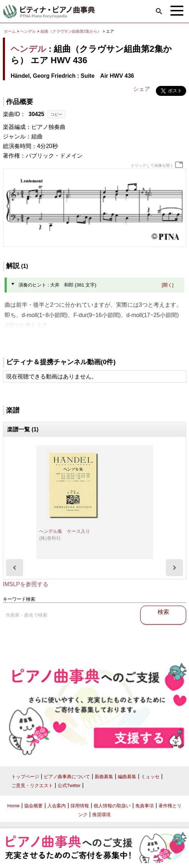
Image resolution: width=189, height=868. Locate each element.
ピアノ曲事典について (67, 777)
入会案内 (57, 806)
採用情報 (80, 806)
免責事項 (145, 806)
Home (14, 806)
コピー (56, 114)
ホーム (10, 31)
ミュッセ (150, 777)
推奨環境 (101, 815)
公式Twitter (69, 785)
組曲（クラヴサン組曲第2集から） (72, 31)
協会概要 (33, 806)
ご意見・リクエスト (32, 785)
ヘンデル (28, 31)
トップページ (25, 777)
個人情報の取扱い (112, 806)
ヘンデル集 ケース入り (65, 531)
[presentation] (15, 568)
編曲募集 (127, 777)
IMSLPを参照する (26, 584)
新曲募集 (104, 777)
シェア (142, 89)
